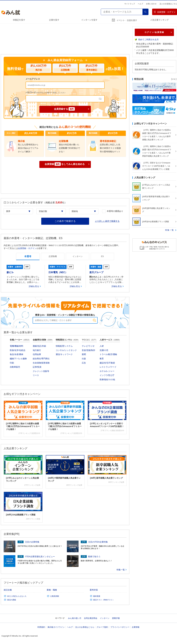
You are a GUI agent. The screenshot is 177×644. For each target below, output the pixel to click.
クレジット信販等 (41, 371)
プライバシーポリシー (120, 627)
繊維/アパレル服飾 (18, 359)
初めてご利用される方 (148, 40)
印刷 (12, 363)
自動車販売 (15, 367)
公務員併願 (55, 596)
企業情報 (136, 627)
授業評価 (116, 618)
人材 (102, 346)
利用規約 (41, 627)
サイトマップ (130, 4)
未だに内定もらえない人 (17, 596)
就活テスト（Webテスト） (104, 600)
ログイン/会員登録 (158, 32)
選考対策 (94, 590)
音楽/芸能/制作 (88, 350)
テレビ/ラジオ (88, 346)
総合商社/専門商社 (41, 359)
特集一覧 (122, 570)
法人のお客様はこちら (168, 4)
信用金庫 (37, 354)
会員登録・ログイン (165, 12)
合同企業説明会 (91, 618)
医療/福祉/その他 (107, 379)
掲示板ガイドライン (56, 627)
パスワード (46, 92)
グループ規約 (102, 627)
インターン (105, 618)
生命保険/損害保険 (41, 363)
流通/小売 (104, 350)
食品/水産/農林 (17, 354)
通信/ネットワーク (64, 354)
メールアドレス (33, 79)
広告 (84, 363)
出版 (84, 359)
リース (36, 375)
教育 (102, 359)
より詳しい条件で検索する (107, 221)
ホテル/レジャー (107, 371)
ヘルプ (140, 4)
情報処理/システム (64, 346)
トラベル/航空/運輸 (108, 354)
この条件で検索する (65, 221)
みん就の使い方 (75, 618)
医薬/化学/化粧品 (18, 350)
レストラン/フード (108, 367)
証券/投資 (37, 367)
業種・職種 (52, 590)
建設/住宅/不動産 (107, 363)
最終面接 (97, 596)
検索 (145, 12)
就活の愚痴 (12, 600)
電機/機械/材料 (17, 346)
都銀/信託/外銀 (39, 346)
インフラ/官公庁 (107, 375)
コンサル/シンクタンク (66, 350)
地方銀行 (37, 350)
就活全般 (8, 590)
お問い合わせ (151, 4)
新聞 (84, 354)
